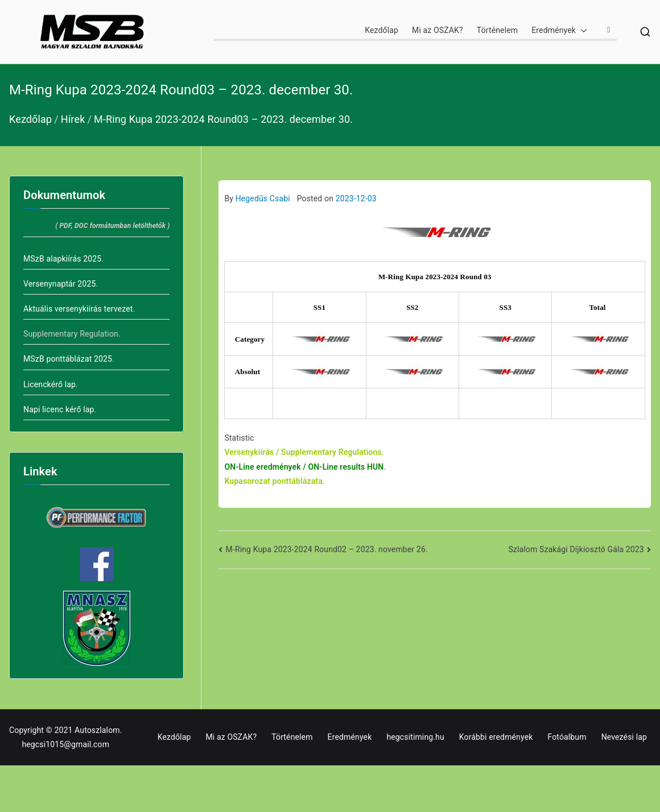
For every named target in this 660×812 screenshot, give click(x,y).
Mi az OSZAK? (438, 30)
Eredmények (559, 30)
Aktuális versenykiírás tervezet (78, 309)
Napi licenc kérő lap (59, 409)
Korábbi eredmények (496, 737)
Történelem (497, 30)
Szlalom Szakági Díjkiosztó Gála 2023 (576, 549)
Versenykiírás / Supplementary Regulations (303, 452)
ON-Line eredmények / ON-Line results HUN (304, 467)
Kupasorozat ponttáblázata (273, 481)
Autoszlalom (97, 730)
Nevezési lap (624, 737)
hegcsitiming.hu (415, 737)
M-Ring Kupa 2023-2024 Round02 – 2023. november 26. (327, 549)
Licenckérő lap (49, 384)
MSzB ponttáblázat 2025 (68, 359)
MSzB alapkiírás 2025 (62, 259)
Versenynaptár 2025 (59, 284)
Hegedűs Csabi (263, 198)
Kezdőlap (381, 30)
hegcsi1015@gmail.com (65, 744)
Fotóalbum (567, 737)
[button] (581, 30)
